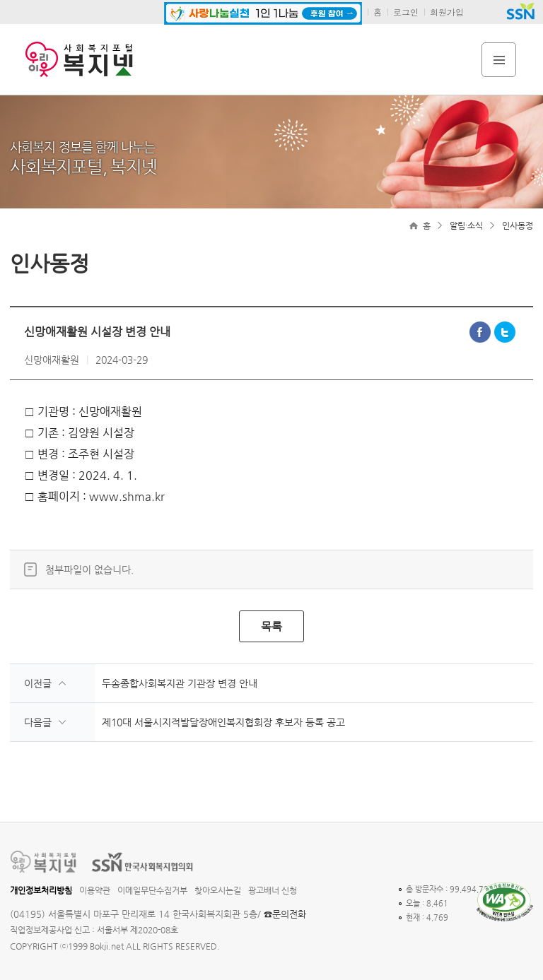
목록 (271, 626)
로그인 (406, 12)
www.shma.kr (127, 496)
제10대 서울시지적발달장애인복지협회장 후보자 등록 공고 (223, 722)
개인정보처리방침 (41, 890)
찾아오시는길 (218, 890)
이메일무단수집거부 (152, 890)
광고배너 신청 (273, 890)
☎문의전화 (285, 914)
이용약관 (95, 890)
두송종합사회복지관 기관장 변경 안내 (180, 683)
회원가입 (447, 12)
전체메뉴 (499, 60)
